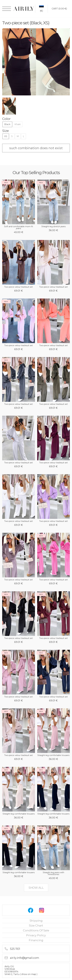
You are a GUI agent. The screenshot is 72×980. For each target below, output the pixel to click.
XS (6, 136)
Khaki (18, 124)
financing (36, 940)
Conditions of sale (36, 930)
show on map (29, 974)
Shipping (36, 921)
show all (36, 888)
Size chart (36, 925)
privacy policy (36, 935)
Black (7, 124)
